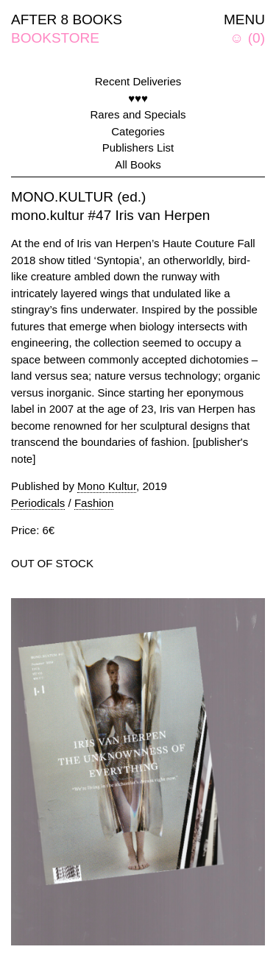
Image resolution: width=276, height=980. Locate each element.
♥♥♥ (138, 98)
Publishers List (138, 148)
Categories (138, 131)
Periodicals (38, 503)
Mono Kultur (107, 486)
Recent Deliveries (138, 81)
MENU (244, 19)
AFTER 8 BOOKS (67, 19)
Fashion (94, 503)
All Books (138, 164)
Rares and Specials (138, 114)
